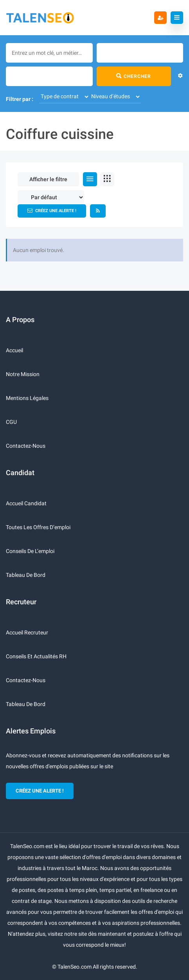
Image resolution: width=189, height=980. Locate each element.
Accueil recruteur (27, 632)
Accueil (14, 350)
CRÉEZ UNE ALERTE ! (40, 791)
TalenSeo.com (75, 967)
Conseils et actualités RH (36, 656)
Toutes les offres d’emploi (38, 527)
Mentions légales (27, 398)
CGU (11, 422)
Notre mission (23, 374)
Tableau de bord (26, 575)
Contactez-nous (26, 446)
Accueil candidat (26, 503)
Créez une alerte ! (52, 211)
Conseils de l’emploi (30, 551)
